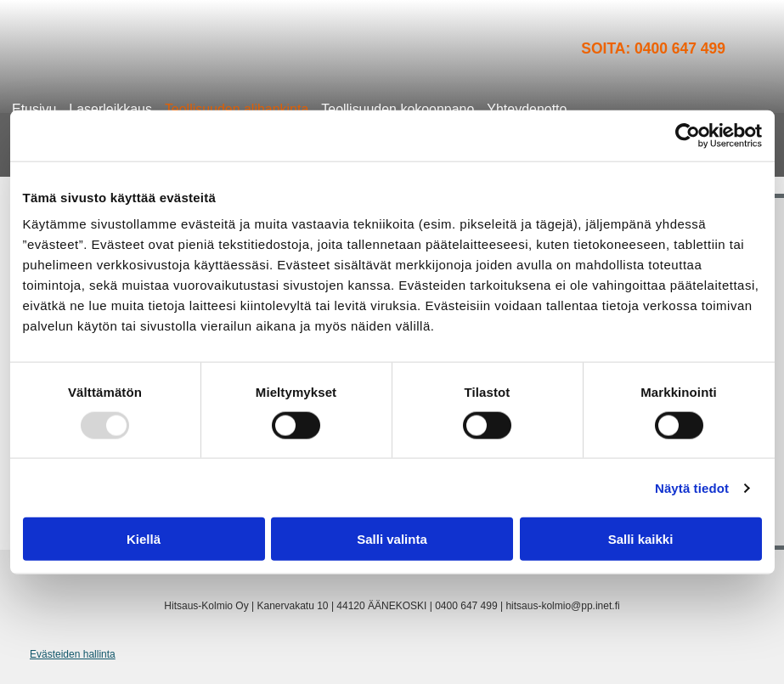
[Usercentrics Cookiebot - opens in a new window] (688, 135)
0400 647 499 (466, 606)
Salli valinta (392, 539)
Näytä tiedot (692, 487)
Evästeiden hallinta (73, 654)
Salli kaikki (641, 539)
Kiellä (144, 539)
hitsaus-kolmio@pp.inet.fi (562, 606)
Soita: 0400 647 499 (653, 48)
